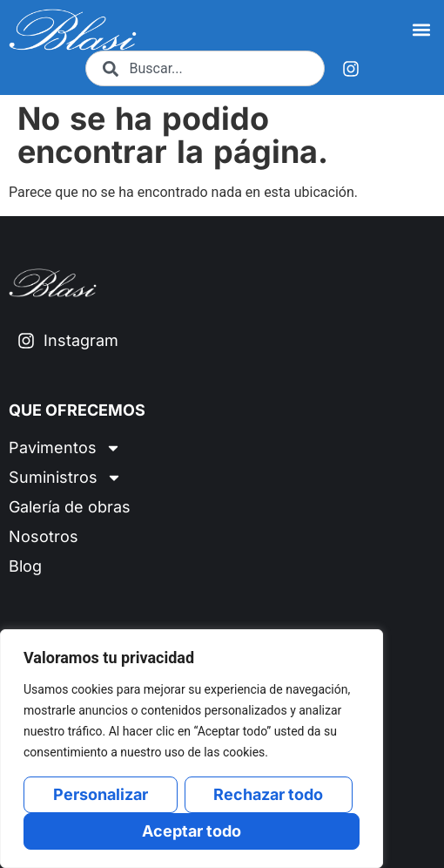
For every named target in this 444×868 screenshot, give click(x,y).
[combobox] (205, 68)
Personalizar (101, 794)
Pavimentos (65, 448)
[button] (421, 30)
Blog (25, 566)
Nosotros (44, 536)
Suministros (65, 478)
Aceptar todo (192, 831)
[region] (192, 749)
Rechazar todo (268, 794)
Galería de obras (70, 507)
